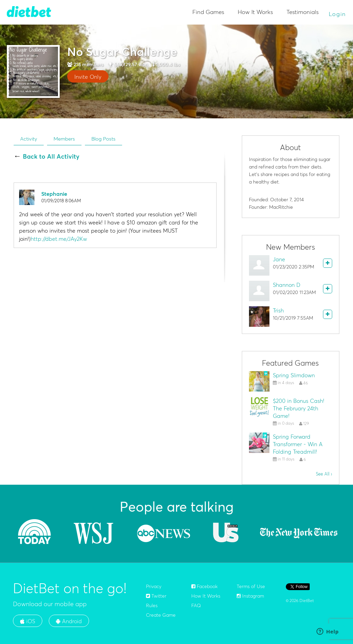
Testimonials (303, 12)
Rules (152, 605)
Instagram (250, 596)
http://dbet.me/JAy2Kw (59, 239)
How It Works (255, 12)
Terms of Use (251, 586)
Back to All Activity (51, 157)
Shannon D (287, 285)
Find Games (208, 12)
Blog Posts (104, 139)
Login (338, 14)
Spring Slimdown (294, 375)
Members (64, 139)
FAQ (196, 605)
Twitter (156, 596)
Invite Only (88, 77)
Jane (279, 259)
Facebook (204, 586)
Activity (29, 139)
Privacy (154, 586)
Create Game (161, 615)
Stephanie (54, 194)
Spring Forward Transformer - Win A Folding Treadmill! (298, 444)
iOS (28, 621)
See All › (324, 474)
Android (69, 621)
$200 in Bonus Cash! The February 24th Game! (299, 408)
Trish (278, 310)
